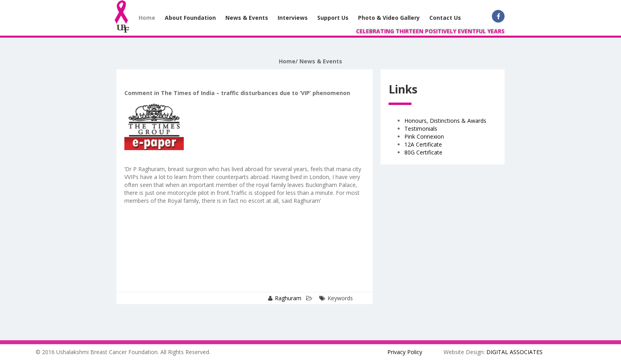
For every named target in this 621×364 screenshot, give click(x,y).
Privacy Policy (405, 352)
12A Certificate (423, 144)
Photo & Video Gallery (389, 18)
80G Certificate (423, 152)
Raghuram (288, 298)
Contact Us (445, 18)
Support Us (333, 18)
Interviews (293, 18)
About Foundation (190, 18)
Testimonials (421, 129)
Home (147, 18)
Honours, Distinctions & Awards (445, 121)
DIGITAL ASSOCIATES (514, 352)
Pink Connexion (424, 136)
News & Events (247, 18)
